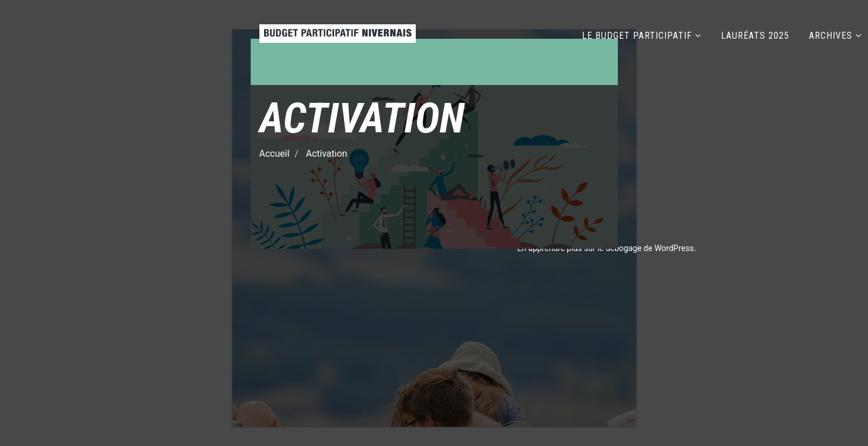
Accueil (274, 154)
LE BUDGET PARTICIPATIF (637, 36)
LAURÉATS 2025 (755, 36)
